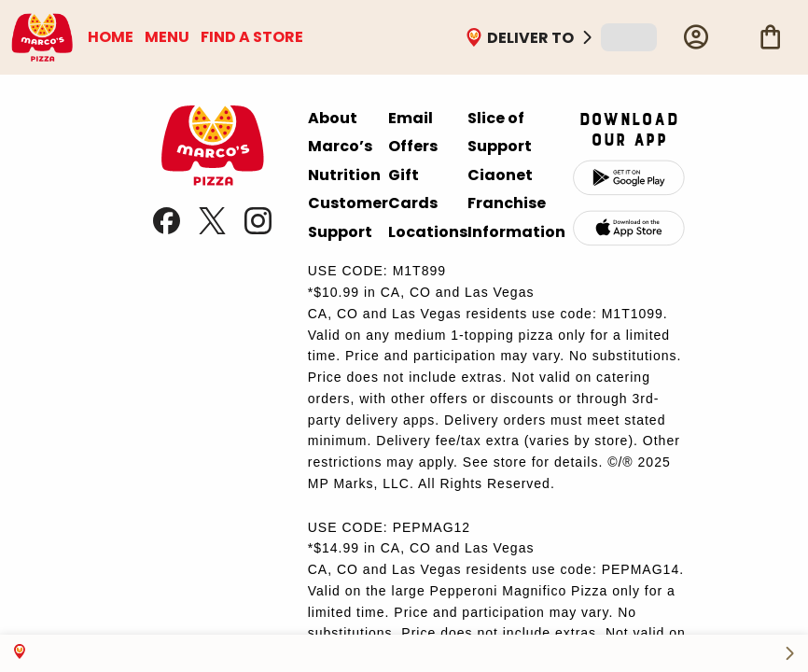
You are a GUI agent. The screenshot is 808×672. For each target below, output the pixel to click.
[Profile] (696, 37)
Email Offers (413, 132)
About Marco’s (340, 132)
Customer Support (348, 217)
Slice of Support (500, 132)
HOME (111, 37)
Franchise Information (516, 217)
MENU (167, 37)
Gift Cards (413, 189)
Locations (428, 232)
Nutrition (344, 175)
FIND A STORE (252, 37)
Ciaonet (500, 175)
